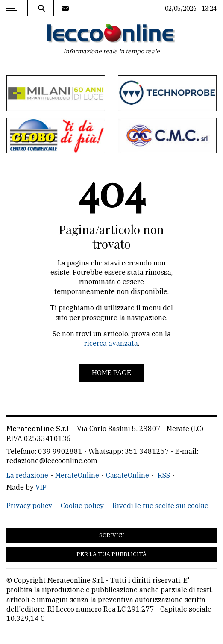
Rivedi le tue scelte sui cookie (160, 506)
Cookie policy (82, 506)
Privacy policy (29, 506)
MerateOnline (77, 475)
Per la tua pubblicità (111, 554)
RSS (164, 475)
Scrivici (112, 535)
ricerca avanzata (111, 343)
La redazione (27, 475)
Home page (111, 373)
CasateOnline (128, 475)
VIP (41, 487)
